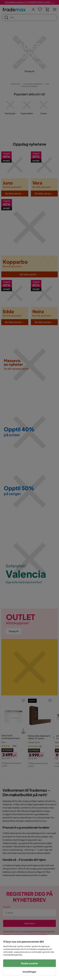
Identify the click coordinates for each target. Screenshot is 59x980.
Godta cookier (29, 963)
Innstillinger (30, 972)
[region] (29, 957)
